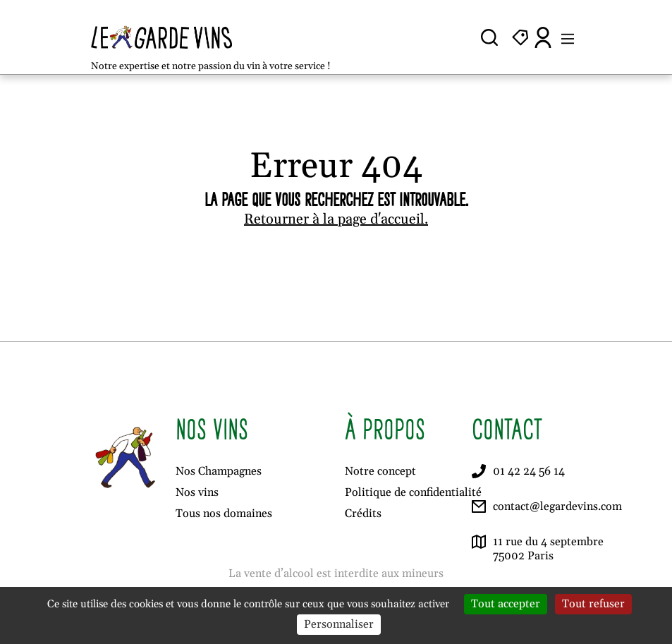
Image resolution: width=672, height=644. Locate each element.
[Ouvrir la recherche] (489, 37)
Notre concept (380, 471)
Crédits (363, 514)
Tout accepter (506, 604)
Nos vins (197, 492)
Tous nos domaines (224, 514)
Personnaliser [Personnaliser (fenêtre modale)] (339, 624)
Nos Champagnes (219, 471)
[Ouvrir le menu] (568, 37)
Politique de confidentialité (413, 492)
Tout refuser (593, 604)
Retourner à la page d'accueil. (336, 219)
